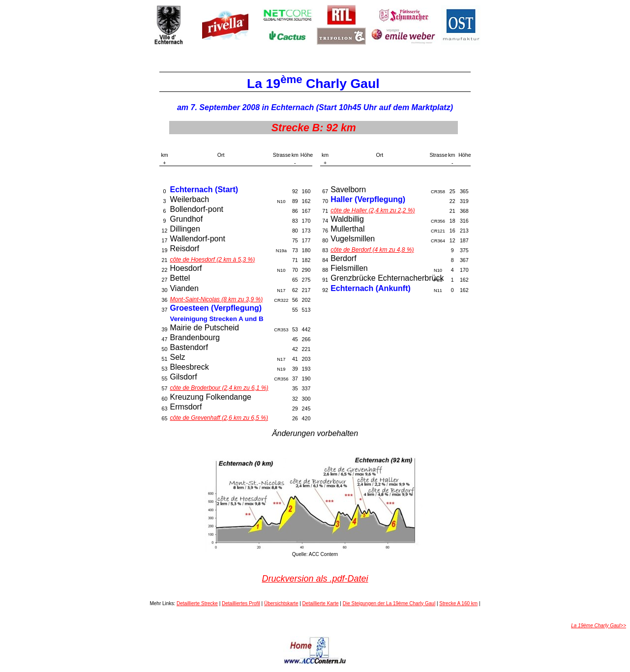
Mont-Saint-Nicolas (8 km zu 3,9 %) (216, 299)
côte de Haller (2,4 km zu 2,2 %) (373, 210)
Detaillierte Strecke (197, 603)
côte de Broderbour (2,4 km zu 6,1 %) (219, 388)
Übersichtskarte (281, 603)
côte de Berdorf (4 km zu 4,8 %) (372, 250)
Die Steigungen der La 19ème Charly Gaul (389, 603)
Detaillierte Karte (321, 603)
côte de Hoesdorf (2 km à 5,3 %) (212, 260)
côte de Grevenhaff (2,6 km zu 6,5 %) (219, 418)
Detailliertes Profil (241, 603)
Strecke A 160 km (458, 603)
